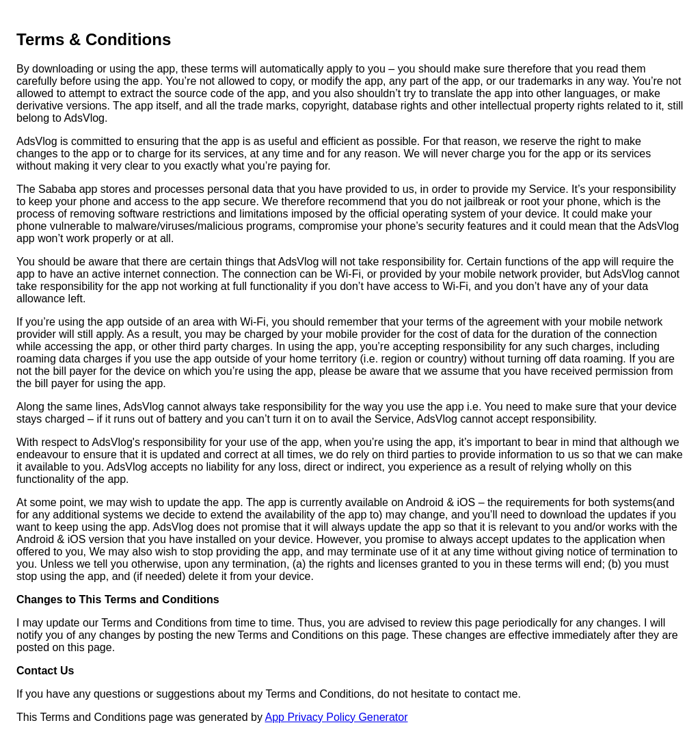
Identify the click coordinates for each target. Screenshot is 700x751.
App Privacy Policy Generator (336, 717)
